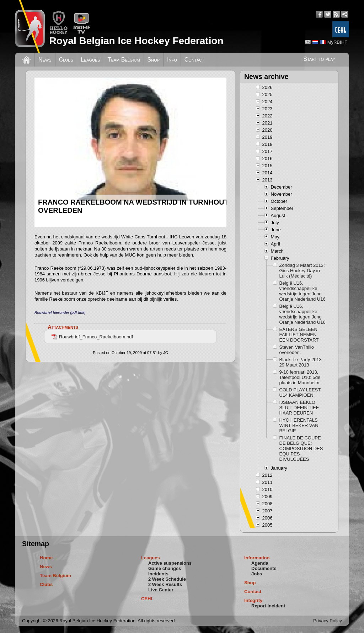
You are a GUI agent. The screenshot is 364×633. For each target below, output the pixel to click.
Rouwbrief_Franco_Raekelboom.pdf (92, 337)
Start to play (319, 59)
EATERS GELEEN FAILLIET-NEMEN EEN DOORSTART (299, 335)
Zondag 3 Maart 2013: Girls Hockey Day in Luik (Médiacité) (302, 271)
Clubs (66, 60)
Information (257, 558)
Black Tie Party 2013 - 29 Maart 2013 (302, 362)
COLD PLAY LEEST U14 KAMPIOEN (300, 392)
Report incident (268, 606)
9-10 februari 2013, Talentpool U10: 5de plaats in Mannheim (300, 377)
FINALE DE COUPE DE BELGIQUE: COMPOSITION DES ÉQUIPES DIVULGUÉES (301, 449)
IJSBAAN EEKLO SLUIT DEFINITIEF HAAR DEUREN (299, 408)
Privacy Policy (328, 621)
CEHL (147, 599)
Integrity (253, 600)
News (45, 60)
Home (46, 558)
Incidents (158, 574)
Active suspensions (170, 563)
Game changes (165, 568)
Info (172, 60)
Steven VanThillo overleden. (297, 350)
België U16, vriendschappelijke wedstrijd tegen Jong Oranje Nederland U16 (303, 291)
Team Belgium (124, 60)
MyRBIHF (337, 42)
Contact (194, 60)
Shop (154, 60)
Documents (264, 568)
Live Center (161, 590)
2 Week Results (165, 584)
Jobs (257, 574)
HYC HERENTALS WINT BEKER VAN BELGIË (299, 425)
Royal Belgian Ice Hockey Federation (136, 41)
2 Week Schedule (167, 579)
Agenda (260, 563)
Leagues (90, 60)
